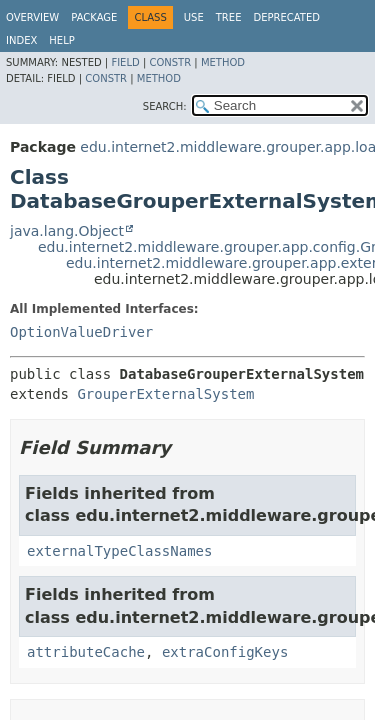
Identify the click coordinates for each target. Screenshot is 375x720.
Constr (170, 62)
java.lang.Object (67, 231)
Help (61, 40)
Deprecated (286, 17)
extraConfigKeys (225, 652)
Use (194, 17)
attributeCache (86, 652)
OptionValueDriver (81, 332)
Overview (32, 17)
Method (223, 62)
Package (94, 17)
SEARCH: (165, 106)
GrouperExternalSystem (165, 394)
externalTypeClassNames (119, 551)
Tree (229, 17)
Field (125, 62)
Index (21, 40)
